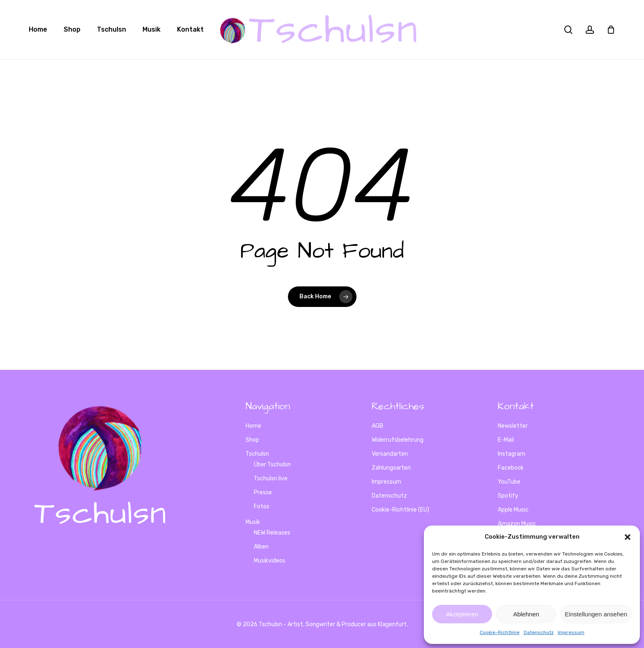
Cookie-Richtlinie (500, 632)
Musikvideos (270, 561)
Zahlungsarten (391, 468)
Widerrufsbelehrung (398, 440)
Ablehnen (526, 614)
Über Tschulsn (272, 465)
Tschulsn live (271, 479)
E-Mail (506, 440)
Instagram (512, 454)
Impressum (571, 632)
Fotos (262, 506)
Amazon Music (517, 524)
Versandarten (390, 454)
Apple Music (513, 510)
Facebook (511, 468)
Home (253, 426)
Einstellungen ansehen (596, 614)
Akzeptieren (462, 614)
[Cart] (611, 30)
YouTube (509, 482)
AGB (377, 426)
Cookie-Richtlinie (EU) (400, 510)
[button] (628, 537)
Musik (253, 522)
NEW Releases (272, 533)
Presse (263, 492)
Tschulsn (257, 454)
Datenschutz (539, 632)
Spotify (508, 496)
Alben (261, 547)
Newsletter (513, 426)
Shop (252, 440)
